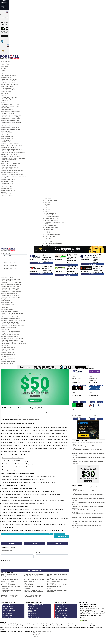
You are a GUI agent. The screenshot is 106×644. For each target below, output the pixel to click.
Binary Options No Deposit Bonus (13, 146)
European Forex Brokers (10, 81)
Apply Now (41, 263)
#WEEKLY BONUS (34, 534)
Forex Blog (4, 94)
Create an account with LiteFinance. (13, 458)
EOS (4, 70)
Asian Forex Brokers (8, 77)
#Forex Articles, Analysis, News (46, 534)
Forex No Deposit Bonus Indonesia (13, 149)
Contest (4, 192)
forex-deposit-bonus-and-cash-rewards (14, 176)
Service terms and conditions (42, 631)
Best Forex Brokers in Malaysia (12, 117)
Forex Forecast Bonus (9, 185)
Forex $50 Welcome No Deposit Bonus (27, 419)
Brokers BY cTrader (8, 135)
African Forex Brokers (9, 83)
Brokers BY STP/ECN (8, 137)
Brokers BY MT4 (7, 133)
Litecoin (5, 72)
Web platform (7, 140)
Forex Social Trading (8, 113)
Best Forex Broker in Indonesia (12, 115)
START (75, 385)
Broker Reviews (6, 253)
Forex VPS (5, 101)
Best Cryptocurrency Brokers (11, 111)
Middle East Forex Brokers (10, 85)
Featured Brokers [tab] (9, 256)
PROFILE (83, 385)
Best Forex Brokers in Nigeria (11, 119)
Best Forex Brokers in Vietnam (12, 122)
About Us (36, 635)
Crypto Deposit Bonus (9, 165)
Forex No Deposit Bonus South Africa (14, 153)
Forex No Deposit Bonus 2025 (10, 144)
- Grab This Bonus (62, 537)
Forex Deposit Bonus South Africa (13, 171)
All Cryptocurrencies (8, 63)
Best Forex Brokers (7, 110)
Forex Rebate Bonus (8, 181)
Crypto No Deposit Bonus (10, 155)
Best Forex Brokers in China (11, 128)
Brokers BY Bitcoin (8, 138)
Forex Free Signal (8, 99)
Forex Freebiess (7, 189)
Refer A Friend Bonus (9, 190)
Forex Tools (5, 95)
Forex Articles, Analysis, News (11, 104)
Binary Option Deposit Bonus (11, 164)
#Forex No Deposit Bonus (22, 534)
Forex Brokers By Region (9, 76)
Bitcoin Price (6, 65)
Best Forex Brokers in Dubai (11, 120)
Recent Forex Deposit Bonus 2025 (13, 174)
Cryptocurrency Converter (10, 97)
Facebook (11, 543)
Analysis (4, 103)
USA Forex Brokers (8, 88)
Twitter (35, 543)
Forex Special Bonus (8, 180)
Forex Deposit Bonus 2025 (10, 172)
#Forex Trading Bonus (59, 534)
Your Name (4, 553)
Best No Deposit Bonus (9, 147)
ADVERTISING (5, 108)
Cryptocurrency (6, 61)
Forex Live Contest (8, 196)
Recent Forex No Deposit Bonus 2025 (14, 158)
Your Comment (6, 561)
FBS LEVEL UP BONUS (9, 160)
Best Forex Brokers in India (10, 126)
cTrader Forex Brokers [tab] (11, 262)
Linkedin (58, 543)
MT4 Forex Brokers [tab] (10, 259)
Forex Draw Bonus (8, 183)
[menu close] (1, 60)
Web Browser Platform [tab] (11, 268)
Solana (4, 68)
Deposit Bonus (6, 162)
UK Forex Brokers (8, 86)
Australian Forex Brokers (10, 79)
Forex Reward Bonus (9, 187)
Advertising (36, 633)
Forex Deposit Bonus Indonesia (12, 167)
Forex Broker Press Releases (11, 106)
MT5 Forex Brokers (8, 142)
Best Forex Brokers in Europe (11, 129)
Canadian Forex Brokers (10, 90)
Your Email (39, 553)
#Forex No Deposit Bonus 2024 (8, 534)
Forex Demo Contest (9, 194)
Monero (5, 74)
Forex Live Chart (6, 92)
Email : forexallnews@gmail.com (90, 608)
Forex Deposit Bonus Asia (10, 169)
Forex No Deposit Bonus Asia (11, 151)
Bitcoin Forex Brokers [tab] (11, 265)
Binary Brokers (6, 131)
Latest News (5, 178)
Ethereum (5, 67)
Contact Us (36, 637)
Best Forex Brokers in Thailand (12, 124)
